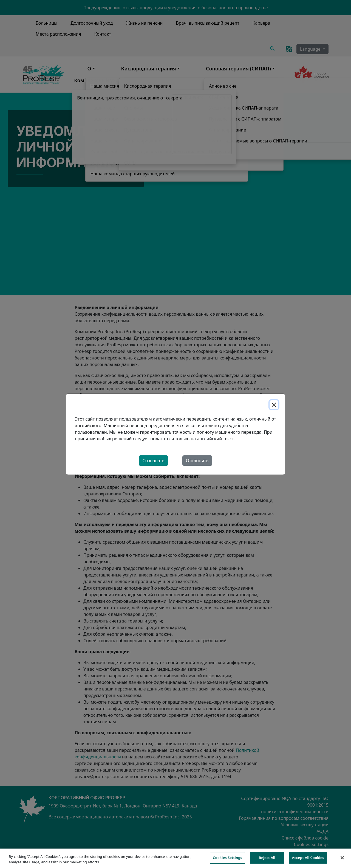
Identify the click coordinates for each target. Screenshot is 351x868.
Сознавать (153, 461)
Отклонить (197, 461)
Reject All (267, 861)
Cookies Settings (227, 861)
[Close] (274, 405)
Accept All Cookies (308, 861)
